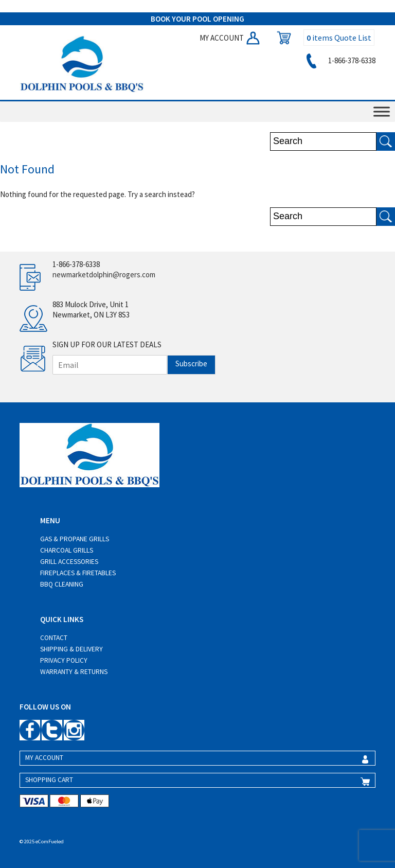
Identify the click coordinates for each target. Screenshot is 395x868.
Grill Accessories (69, 562)
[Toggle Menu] (382, 112)
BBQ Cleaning (62, 584)
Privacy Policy (64, 660)
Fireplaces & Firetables (78, 573)
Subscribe (191, 364)
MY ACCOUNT (230, 38)
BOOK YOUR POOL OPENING (197, 19)
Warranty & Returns (74, 672)
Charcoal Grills (67, 550)
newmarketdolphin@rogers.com (104, 274)
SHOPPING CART (49, 780)
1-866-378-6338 (339, 60)
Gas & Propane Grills (75, 539)
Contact (54, 638)
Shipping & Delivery (71, 649)
